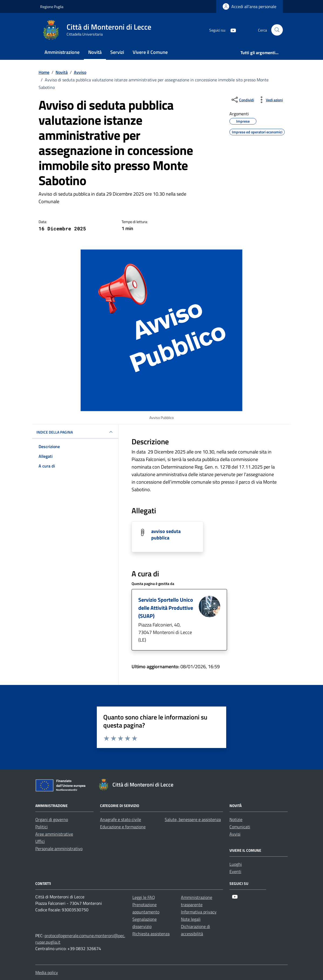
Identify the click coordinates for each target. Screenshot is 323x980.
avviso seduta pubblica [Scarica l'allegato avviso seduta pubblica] (166, 534)
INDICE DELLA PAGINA (75, 432)
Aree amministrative (54, 834)
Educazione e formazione (123, 827)
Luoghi (236, 864)
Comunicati (240, 827)
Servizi (117, 52)
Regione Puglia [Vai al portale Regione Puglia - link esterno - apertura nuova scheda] (52, 7)
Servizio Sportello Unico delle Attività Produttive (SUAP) (166, 608)
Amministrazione (62, 52)
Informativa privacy (199, 912)
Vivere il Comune (150, 52)
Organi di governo (52, 819)
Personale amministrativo (59, 849)
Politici (42, 827)
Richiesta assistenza (151, 934)
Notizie (236, 819)
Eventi (235, 871)
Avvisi (235, 834)
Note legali (191, 919)
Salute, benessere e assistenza (193, 819)
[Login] (250, 6)
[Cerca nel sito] (277, 30)
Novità (95, 52)
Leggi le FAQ (144, 897)
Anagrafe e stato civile (121, 819)
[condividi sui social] (242, 100)
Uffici (40, 841)
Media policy (47, 972)
